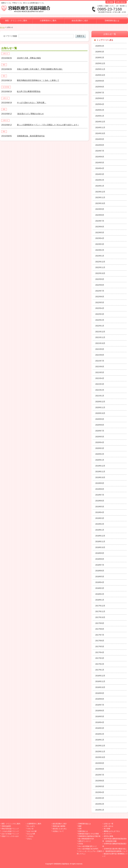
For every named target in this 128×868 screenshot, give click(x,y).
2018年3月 (100, 588)
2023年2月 (100, 250)
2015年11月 (100, 751)
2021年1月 (100, 396)
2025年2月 (100, 110)
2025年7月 (100, 93)
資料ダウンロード (85, 841)
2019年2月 (100, 524)
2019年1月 (100, 530)
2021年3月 (100, 384)
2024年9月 (100, 139)
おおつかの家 (32, 831)
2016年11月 (100, 681)
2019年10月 (100, 477)
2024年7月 (100, 151)
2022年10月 (100, 273)
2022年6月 (100, 297)
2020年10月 (100, 413)
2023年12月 (100, 192)
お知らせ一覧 (109, 824)
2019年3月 (100, 518)
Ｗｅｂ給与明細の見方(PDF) (88, 849)
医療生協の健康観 (59, 826)
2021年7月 (100, 361)
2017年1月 (100, 670)
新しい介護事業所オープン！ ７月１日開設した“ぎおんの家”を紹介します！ (48, 125)
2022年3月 (100, 314)
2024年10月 (100, 133)
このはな (30, 836)
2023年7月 (100, 221)
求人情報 (110, 2)
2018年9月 (100, 553)
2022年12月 (100, 262)
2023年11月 (100, 197)
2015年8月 (100, 769)
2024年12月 (100, 122)
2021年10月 (100, 343)
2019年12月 (100, 466)
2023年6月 (100, 227)
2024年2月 (100, 180)
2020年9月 (100, 419)
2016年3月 (100, 728)
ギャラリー (108, 834)
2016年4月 (100, 722)
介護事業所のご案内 (48, 21)
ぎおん (30, 839)
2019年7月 (100, 495)
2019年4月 (100, 512)
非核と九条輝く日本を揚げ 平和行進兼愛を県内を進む (40, 69)
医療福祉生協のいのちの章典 (89, 834)
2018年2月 (100, 594)
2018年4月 (100, 582)
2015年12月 (100, 746)
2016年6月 (100, 711)
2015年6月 (100, 781)
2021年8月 (100, 355)
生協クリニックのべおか (10, 836)
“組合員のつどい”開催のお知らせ (30, 114)
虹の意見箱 (6, 87)
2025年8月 (100, 87)
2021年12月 (100, 332)
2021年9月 (100, 349)
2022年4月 (100, 308)
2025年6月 (100, 98)
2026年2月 (100, 58)
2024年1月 (100, 186)
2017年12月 (100, 606)
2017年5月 (100, 646)
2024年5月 (100, 163)
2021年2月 (100, 390)
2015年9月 (100, 763)
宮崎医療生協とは (112, 21)
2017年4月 (100, 652)
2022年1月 (100, 326)
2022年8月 (100, 285)
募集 (4, 109)
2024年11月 (100, 127)
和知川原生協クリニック (10, 829)
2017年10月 (100, 617)
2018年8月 (100, 559)
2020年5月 (100, 437)
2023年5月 (100, 232)
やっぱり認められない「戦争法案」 (32, 103)
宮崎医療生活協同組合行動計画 (89, 836)
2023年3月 (100, 244)
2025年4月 (100, 104)
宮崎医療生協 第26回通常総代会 (31, 136)
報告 (4, 65)
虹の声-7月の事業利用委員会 (29, 91)
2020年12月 (100, 402)
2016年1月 (100, 740)
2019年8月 (100, 489)
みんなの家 (31, 834)
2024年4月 (100, 168)
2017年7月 (100, 635)
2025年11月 (100, 69)
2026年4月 (100, 46)
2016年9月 (100, 693)
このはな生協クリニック (10, 831)
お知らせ (5, 54)
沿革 (80, 829)
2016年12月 (100, 676)
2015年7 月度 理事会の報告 (29, 58)
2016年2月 (100, 734)
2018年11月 (100, 541)
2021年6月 (100, 367)
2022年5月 (100, 302)
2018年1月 (100, 600)
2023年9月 (100, 209)
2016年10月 (100, 687)
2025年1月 (100, 116)
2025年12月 (100, 63)
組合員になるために (60, 829)
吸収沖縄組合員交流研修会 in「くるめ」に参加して (38, 80)
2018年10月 (100, 547)
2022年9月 (100, 279)
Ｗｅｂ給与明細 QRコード (88, 846)
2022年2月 (100, 320)
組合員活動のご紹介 (80, 21)
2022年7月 (100, 291)
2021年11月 (100, 337)
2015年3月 (100, 798)
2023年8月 (100, 215)
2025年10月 (100, 75)
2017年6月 (100, 641)
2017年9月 (100, 623)
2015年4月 (100, 792)
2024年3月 (100, 174)
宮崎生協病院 (6, 826)
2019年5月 (100, 507)
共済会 (81, 844)
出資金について (58, 831)
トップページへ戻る (105, 40)
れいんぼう (31, 826)
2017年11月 (100, 611)
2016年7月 (100, 705)
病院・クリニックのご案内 (16, 21)
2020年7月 (100, 431)
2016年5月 (100, 716)
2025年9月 (100, 81)
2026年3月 (100, 52)
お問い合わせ (121, 2)
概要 (80, 826)
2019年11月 (100, 472)
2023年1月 (100, 256)
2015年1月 (100, 810)
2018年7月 (100, 565)
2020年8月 (100, 425)
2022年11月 (100, 267)
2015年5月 (100, 786)
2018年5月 (100, 577)
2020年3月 (100, 448)
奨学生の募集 (109, 836)
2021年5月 (100, 372)
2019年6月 (100, 501)
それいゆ (30, 829)
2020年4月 (100, 442)
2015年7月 (100, 775)
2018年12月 (100, 536)
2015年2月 (100, 804)
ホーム (2, 27)
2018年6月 (100, 571)
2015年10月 (100, 757)
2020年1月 (100, 460)
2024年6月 (100, 157)
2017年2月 (100, 664)
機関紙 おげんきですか (112, 831)
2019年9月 (100, 483)
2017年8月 (100, 629)
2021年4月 (100, 378)
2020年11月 (100, 407)
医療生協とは (83, 831)
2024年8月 (100, 145)
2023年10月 (100, 203)
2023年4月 (100, 238)
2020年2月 (100, 454)
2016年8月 (100, 699)
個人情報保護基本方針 (86, 839)
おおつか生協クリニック (10, 834)
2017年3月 (100, 658)
